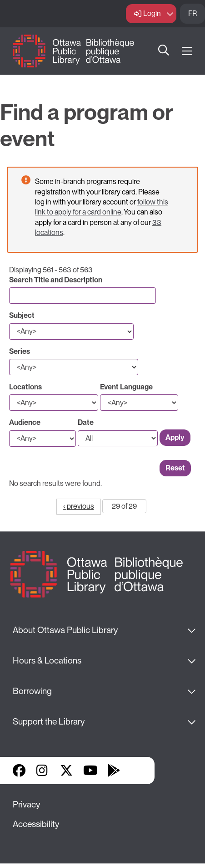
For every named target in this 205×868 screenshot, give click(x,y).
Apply (175, 437)
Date (86, 422)
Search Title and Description (56, 280)
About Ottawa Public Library (65, 630)
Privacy (26, 804)
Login (152, 13)
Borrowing (32, 691)
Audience (25, 422)
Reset (175, 468)
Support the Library (49, 722)
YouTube (90, 771)
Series (20, 351)
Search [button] (164, 51)
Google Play (114, 771)
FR (192, 13)
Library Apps (137, 771)
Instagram (43, 771)
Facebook (19, 771)
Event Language (126, 387)
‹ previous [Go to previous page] (79, 506)
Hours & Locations (47, 661)
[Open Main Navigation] (187, 51)
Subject (22, 315)
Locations (25, 387)
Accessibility (36, 824)
